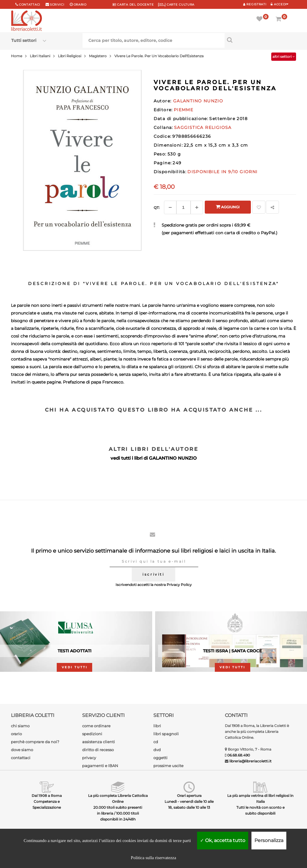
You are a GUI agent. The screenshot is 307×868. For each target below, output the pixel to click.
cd (156, 742)
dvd (157, 750)
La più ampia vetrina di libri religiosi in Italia (260, 799)
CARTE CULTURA (176, 5)
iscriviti (153, 574)
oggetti (160, 758)
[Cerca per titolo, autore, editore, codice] (260, 40)
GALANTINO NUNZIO (173, 458)
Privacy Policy (179, 585)
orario (80, 5)
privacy (89, 758)
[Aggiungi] (197, 207)
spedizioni (92, 734)
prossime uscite (168, 766)
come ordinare (96, 726)
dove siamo (22, 750)
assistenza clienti (99, 742)
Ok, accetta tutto (223, 840)
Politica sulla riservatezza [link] (154, 858)
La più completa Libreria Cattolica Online (118, 799)
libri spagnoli (166, 734)
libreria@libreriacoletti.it (250, 761)
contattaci (21, 758)
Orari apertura (189, 796)
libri (157, 726)
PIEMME (183, 110)
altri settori (284, 56)
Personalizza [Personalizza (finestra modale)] (269, 840)
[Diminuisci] (170, 207)
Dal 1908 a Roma (47, 796)
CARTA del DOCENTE (133, 5)
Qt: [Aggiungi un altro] (157, 208)
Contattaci (30, 5)
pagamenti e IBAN (100, 766)
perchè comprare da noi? (35, 742)
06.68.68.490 (239, 755)
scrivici (57, 5)
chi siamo (20, 726)
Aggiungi (228, 207)
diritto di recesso (98, 750)
